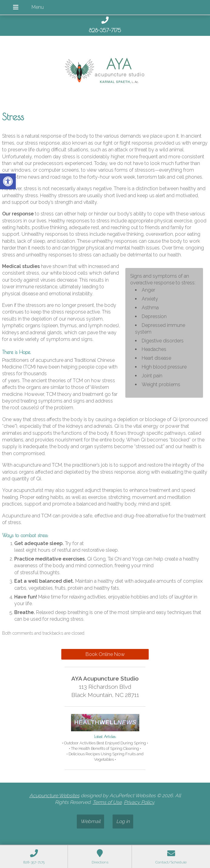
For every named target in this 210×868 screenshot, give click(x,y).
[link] (8, 181)
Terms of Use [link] (107, 802)
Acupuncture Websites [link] (54, 796)
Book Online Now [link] (105, 654)
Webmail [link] (90, 821)
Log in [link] (123, 821)
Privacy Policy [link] (139, 802)
